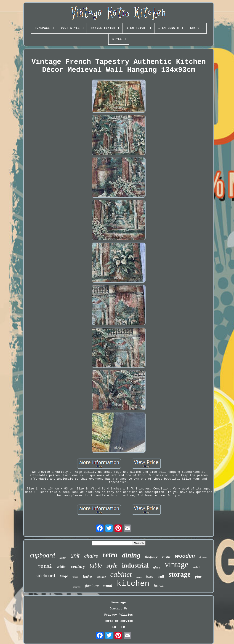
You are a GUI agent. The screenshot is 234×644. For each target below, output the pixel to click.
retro (110, 555)
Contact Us (119, 609)
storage (179, 574)
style (112, 566)
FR (123, 627)
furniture (92, 586)
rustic (166, 557)
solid (196, 567)
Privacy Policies (119, 615)
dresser (203, 557)
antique (101, 577)
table (96, 565)
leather (88, 577)
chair (75, 577)
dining (131, 555)
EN (114, 627)
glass (157, 568)
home (150, 577)
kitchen (133, 584)
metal (45, 567)
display (151, 556)
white (61, 567)
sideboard (45, 575)
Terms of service (119, 621)
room (139, 577)
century (78, 566)
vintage (177, 564)
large (64, 576)
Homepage (119, 602)
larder (63, 558)
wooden (185, 556)
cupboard (42, 555)
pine (198, 576)
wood (108, 586)
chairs (91, 556)
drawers (77, 587)
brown (159, 586)
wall (161, 576)
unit (75, 556)
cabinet (121, 574)
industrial (135, 565)
